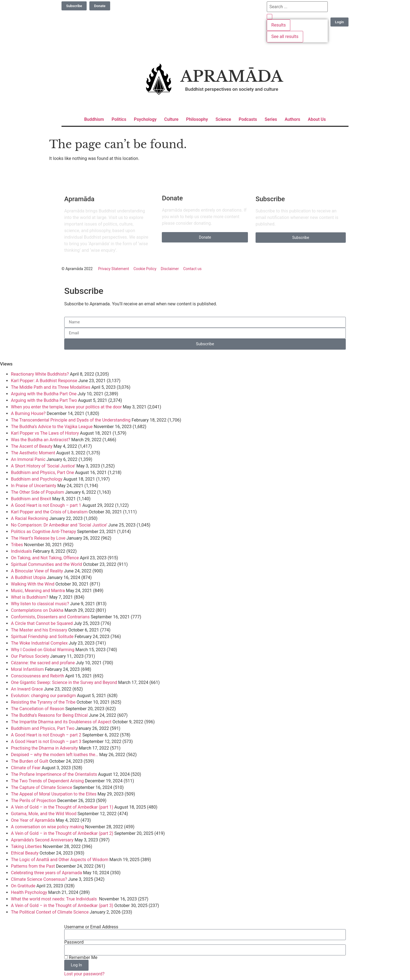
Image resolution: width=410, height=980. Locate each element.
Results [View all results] (279, 25)
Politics (119, 119)
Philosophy (197, 119)
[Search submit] (270, 17)
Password (74, 942)
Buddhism (94, 119)
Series (271, 119)
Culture (171, 119)
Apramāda (232, 76)
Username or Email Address (91, 927)
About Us (317, 119)
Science (223, 119)
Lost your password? (84, 974)
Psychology (145, 119)
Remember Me (81, 958)
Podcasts (248, 119)
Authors (292, 119)
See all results (285, 36)
